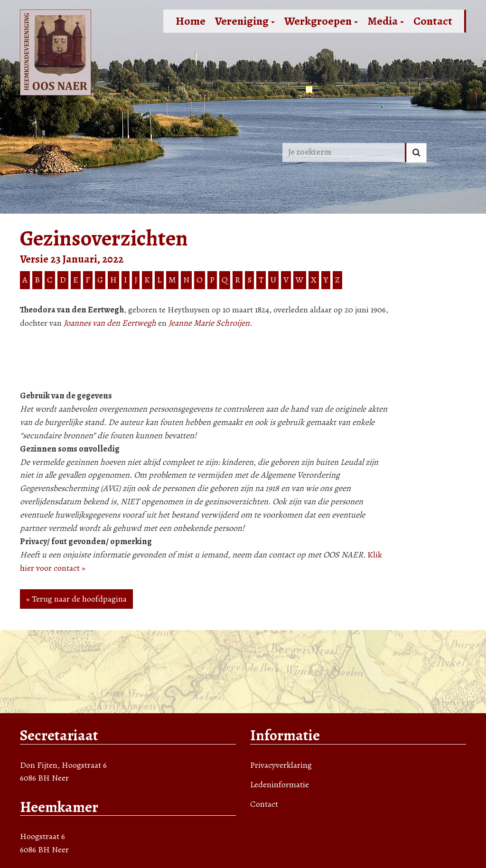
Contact (433, 21)
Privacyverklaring (281, 765)
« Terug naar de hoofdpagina (76, 599)
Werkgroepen (321, 21)
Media (386, 21)
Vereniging (245, 21)
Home (191, 21)
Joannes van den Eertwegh (110, 323)
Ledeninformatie (280, 784)
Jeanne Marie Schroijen (209, 323)
